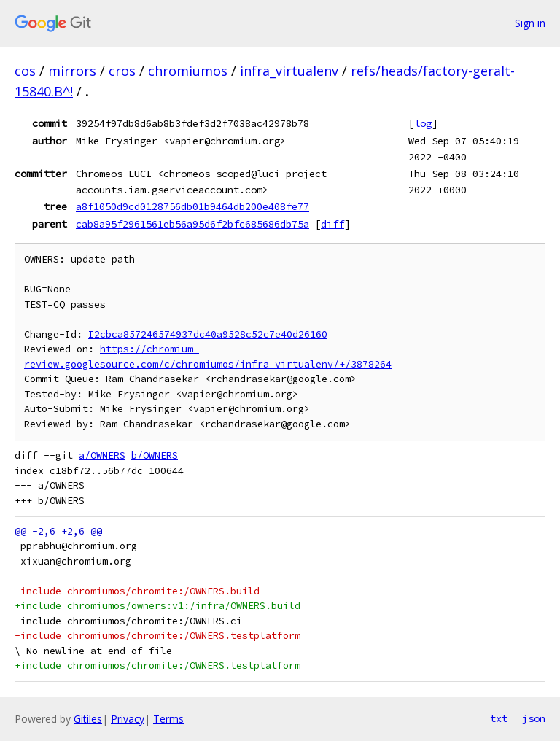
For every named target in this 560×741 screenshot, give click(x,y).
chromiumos (188, 71)
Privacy (128, 719)
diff (332, 224)
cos (25, 71)
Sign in (530, 23)
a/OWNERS (102, 455)
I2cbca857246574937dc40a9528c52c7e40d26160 (208, 334)
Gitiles (88, 719)
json (534, 718)
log (423, 123)
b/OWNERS (155, 455)
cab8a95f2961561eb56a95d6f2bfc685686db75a (192, 224)
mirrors (72, 71)
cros (122, 71)
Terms (168, 719)
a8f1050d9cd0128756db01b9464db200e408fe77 (192, 206)
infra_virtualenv (289, 71)
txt (499, 718)
